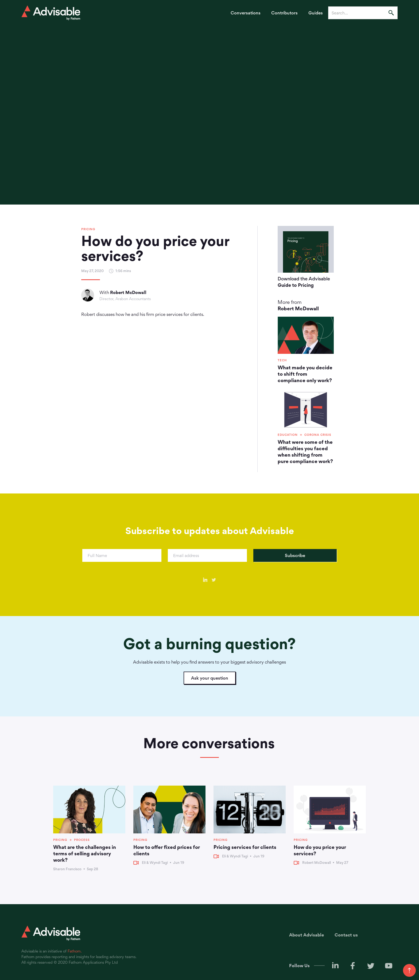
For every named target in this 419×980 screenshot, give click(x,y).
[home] (51, 13)
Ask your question (210, 678)
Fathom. (75, 951)
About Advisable (307, 935)
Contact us (346, 935)
